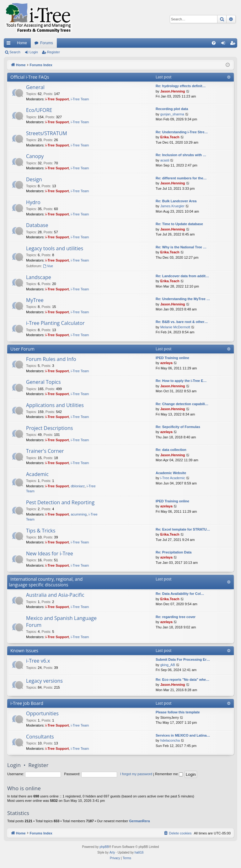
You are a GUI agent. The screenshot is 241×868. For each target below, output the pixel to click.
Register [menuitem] (234, 44)
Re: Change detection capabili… (182, 404)
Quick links (10, 44)
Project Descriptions (49, 428)
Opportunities (42, 713)
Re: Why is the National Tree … (181, 247)
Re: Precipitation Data (174, 552)
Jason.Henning (173, 91)
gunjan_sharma (172, 114)
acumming (79, 514)
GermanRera (139, 821)
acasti (165, 160)
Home (22, 43)
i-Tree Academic (173, 478)
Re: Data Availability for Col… (180, 594)
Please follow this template (178, 712)
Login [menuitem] (225, 44)
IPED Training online (172, 358)
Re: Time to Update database (179, 224)
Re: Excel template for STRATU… (183, 529)
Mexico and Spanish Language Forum (61, 622)
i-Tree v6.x (38, 661)
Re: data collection (171, 450)
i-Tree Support (57, 99)
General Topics (43, 382)
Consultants (40, 737)
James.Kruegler (172, 206)
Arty (112, 852)
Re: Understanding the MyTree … (183, 299)
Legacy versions (44, 681)
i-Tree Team (80, 99)
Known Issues (24, 651)
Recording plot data (172, 109)
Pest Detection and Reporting (60, 502)
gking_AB (168, 665)
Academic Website (171, 473)
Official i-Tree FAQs (30, 77)
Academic (37, 474)
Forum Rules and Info (51, 359)
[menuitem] (214, 43)
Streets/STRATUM (47, 133)
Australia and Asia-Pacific (55, 595)
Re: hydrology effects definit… (181, 86)
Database (37, 225)
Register (54, 52)
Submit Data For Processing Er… (183, 659)
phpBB (104, 847)
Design (34, 179)
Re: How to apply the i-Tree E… (181, 381)
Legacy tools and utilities (55, 248)
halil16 (139, 852)
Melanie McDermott (175, 327)
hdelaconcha (170, 740)
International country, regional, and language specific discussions (46, 582)
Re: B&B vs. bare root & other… (182, 322)
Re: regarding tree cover (176, 617)
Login (34, 52)
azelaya (166, 363)
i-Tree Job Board (27, 703)
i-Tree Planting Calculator (55, 323)
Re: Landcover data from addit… (182, 276)
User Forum (22, 349)
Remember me (169, 774)
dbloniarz (78, 486)
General (35, 87)
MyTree (35, 300)
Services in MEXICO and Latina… (183, 735)
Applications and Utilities (55, 405)
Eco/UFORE (39, 110)
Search (15, 52)
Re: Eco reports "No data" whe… (182, 680)
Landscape (39, 277)
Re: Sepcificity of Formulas (178, 427)
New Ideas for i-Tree (50, 553)
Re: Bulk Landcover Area (176, 201)
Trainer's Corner (45, 451)
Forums (47, 43)
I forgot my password (136, 774)
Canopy (35, 156)
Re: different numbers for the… (181, 178)
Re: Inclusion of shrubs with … (181, 155)
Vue (48, 266)
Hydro (33, 202)
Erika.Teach (170, 137)
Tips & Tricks (41, 531)
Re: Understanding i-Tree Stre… (182, 132)
